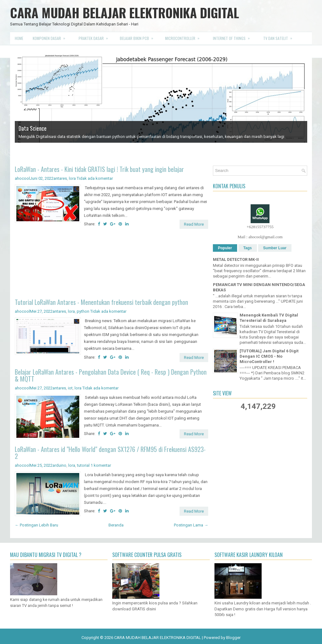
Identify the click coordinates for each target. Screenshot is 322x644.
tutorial (83, 465)
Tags (248, 248)
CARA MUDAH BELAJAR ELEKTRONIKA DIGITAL (125, 13)
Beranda (116, 525)
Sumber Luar (275, 248)
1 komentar (101, 465)
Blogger (233, 638)
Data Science (33, 128)
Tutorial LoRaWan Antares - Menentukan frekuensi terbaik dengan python (101, 302)
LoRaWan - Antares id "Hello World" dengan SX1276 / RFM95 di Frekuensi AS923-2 (110, 453)
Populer (225, 248)
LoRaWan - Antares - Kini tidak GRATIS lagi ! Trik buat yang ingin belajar (99, 169)
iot (70, 388)
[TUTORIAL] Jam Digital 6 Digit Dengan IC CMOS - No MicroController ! (269, 356)
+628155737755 (260, 227)
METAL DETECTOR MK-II (236, 259)
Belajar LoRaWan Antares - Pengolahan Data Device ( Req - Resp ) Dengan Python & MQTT (111, 375)
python (83, 311)
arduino (59, 465)
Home (19, 38)
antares (60, 178)
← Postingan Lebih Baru (36, 525)
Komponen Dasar (51, 36)
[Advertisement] (111, 264)
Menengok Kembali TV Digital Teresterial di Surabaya (269, 318)
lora (72, 178)
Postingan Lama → (191, 525)
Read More (194, 224)
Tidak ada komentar (95, 178)
